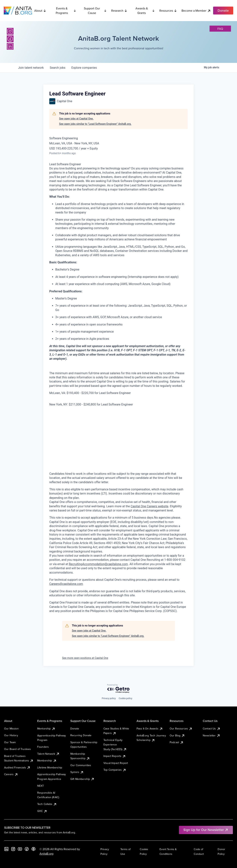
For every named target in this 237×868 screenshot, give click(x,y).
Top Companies (115, 770)
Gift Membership (82, 779)
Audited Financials (17, 767)
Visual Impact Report (116, 763)
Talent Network (48, 754)
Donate (75, 729)
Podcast (177, 742)
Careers (11, 774)
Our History (11, 735)
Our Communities (81, 765)
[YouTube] (20, 849)
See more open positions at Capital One (85, 658)
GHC (42, 811)
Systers (77, 772)
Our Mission (11, 729)
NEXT (41, 786)
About (40, 11)
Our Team (10, 742)
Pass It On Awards (150, 729)
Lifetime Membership (50, 767)
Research (119, 11)
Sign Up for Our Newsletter (206, 830)
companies (84, 68)
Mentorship (46, 729)
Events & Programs (66, 11)
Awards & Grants (145, 11)
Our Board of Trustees (17, 749)
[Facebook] (10, 39)
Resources (168, 11)
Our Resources (181, 729)
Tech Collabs (47, 804)
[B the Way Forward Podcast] (33, 849)
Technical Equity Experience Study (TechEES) (115, 745)
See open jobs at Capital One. (76, 119)
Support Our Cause (95, 11)
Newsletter (212, 735)
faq (220, 29)
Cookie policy (125, 698)
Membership (47, 761)
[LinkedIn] (10, 46)
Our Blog (177, 735)
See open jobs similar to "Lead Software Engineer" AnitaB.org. (95, 124)
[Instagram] (10, 31)
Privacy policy (109, 698)
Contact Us (212, 729)
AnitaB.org (46, 854)
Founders (43, 747)
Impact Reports (115, 756)
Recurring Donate (81, 735)
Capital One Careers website (149, 506)
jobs (57, 68)
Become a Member (196, 11)
